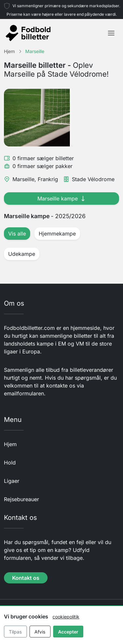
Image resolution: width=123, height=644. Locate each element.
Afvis (40, 632)
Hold (10, 463)
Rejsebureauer (21, 499)
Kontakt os (26, 578)
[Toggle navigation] (111, 33)
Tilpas (15, 632)
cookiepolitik (66, 617)
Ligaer (12, 481)
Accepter (68, 632)
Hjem (10, 444)
